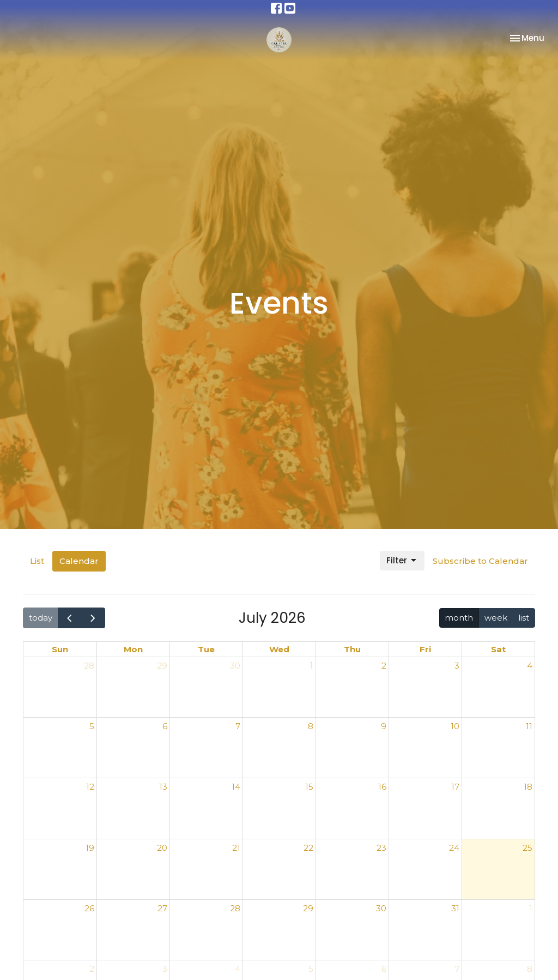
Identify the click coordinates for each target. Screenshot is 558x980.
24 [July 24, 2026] (454, 848)
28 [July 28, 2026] (235, 908)
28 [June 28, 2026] (89, 666)
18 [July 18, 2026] (528, 787)
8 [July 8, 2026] (311, 726)
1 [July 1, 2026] (312, 666)
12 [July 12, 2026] (90, 787)
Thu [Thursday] (352, 649)
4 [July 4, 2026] (530, 666)
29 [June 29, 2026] (162, 666)
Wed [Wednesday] (279, 649)
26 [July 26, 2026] (89, 908)
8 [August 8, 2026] (530, 969)
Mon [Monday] (133, 649)
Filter (402, 560)
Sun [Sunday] (60, 649)
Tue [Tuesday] (206, 649)
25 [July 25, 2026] (527, 848)
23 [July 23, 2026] (381, 848)
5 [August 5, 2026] (311, 969)
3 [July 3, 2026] (457, 666)
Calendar (79, 561)
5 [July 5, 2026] (92, 726)
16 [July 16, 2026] (382, 787)
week (496, 618)
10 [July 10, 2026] (455, 726)
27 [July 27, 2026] (162, 908)
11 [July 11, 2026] (529, 726)
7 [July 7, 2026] (238, 726)
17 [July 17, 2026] (455, 787)
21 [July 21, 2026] (236, 848)
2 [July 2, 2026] (384, 666)
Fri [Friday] (425, 649)
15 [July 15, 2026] (309, 787)
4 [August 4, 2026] (238, 969)
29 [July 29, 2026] (308, 908)
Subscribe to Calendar (480, 561)
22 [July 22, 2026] (308, 848)
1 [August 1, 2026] (531, 908)
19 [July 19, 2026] (90, 848)
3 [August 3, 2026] (165, 969)
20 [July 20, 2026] (162, 848)
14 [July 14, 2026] (236, 787)
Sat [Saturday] (498, 649)
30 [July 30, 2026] (381, 908)
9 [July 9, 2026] (384, 726)
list (524, 618)
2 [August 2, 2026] (92, 969)
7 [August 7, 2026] (457, 969)
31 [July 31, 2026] (455, 908)
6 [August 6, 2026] (384, 969)
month (459, 618)
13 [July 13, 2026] (163, 787)
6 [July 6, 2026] (165, 726)
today (41, 618)
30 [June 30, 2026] (235, 666)
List (37, 561)
